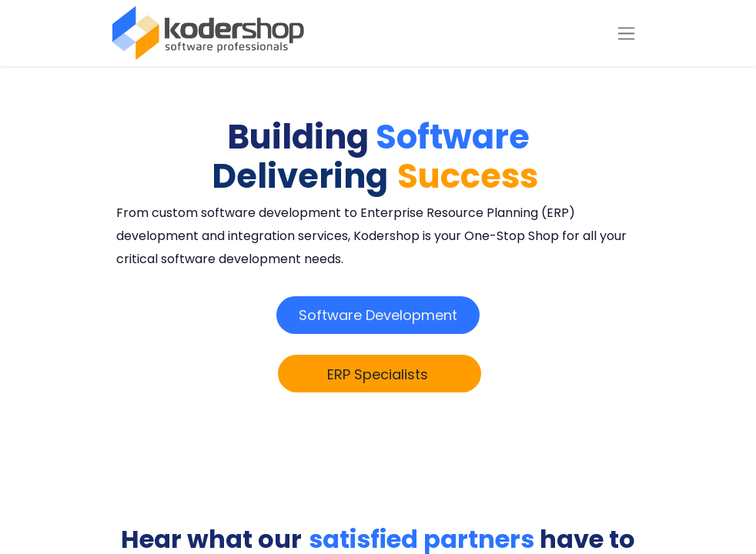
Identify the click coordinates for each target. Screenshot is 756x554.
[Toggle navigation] (626, 33)
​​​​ (378, 315)
